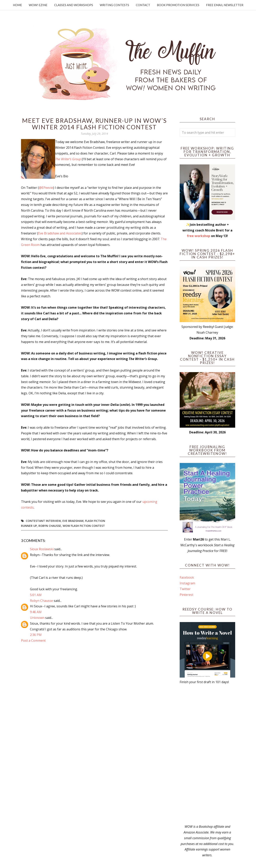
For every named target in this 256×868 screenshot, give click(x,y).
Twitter (185, 589)
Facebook (187, 577)
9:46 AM (36, 612)
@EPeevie (46, 188)
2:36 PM (36, 635)
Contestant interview (43, 521)
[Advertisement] (207, 754)
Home (17, 5)
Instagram (187, 583)
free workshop (198, 236)
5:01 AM (36, 595)
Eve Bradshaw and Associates (60, 233)
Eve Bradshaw (73, 521)
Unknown (37, 618)
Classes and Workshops (74, 5)
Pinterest (186, 595)
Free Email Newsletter (225, 5)
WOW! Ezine (38, 5)
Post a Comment (33, 640)
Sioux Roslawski (42, 549)
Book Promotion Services (178, 5)
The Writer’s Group (68, 159)
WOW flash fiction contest (84, 526)
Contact (143, 5)
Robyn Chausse (50, 526)
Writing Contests (114, 5)
